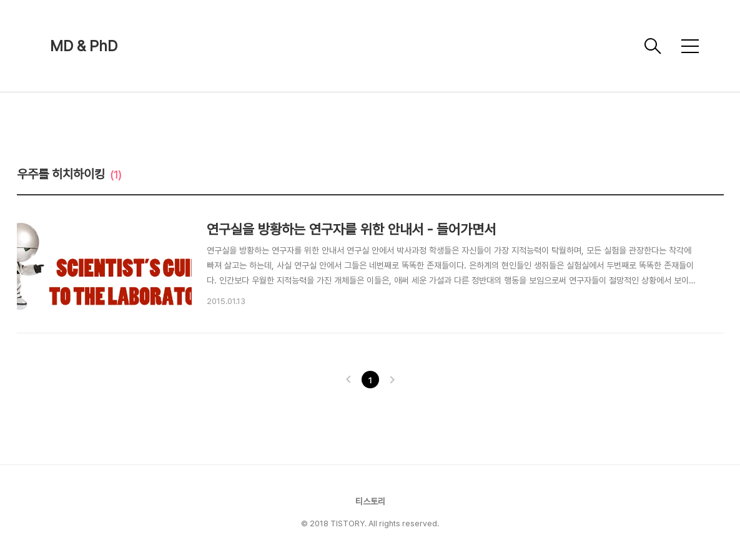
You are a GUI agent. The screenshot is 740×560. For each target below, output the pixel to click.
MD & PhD (84, 46)
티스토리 (370, 501)
